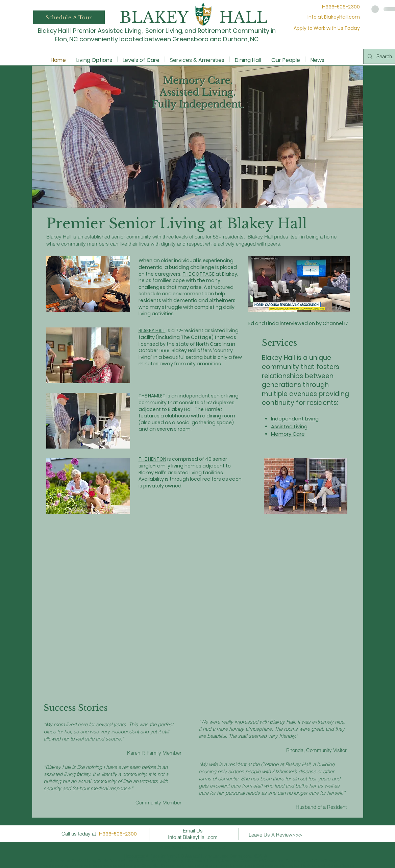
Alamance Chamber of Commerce (252, 861)
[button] (69, 17)
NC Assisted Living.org (199, 856)
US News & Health (202, 861)
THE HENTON (152, 459)
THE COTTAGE (199, 274)
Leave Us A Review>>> (276, 835)
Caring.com (240, 856)
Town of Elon (122, 861)
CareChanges (327, 861)
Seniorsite (295, 861)
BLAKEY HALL (152, 330)
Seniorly (175, 861)
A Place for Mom (161, 856)
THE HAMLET (152, 396)
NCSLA (260, 856)
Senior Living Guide (90, 861)
